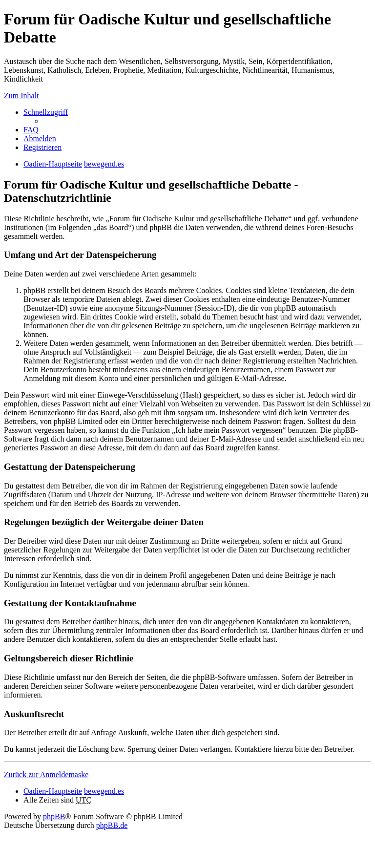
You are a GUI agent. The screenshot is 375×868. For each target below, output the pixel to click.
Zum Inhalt (21, 95)
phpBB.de (112, 825)
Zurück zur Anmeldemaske (46, 774)
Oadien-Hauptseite (53, 791)
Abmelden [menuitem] (40, 138)
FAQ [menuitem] (31, 130)
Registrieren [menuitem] (42, 147)
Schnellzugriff (46, 112)
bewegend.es (104, 791)
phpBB (54, 816)
